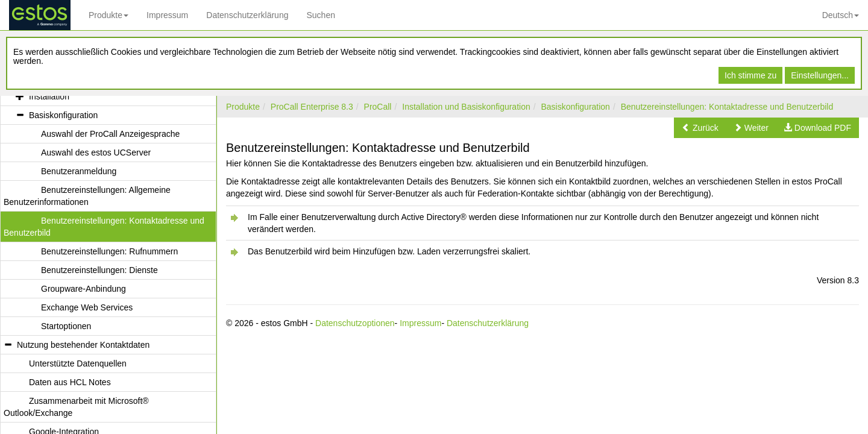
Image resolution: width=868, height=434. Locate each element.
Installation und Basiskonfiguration (466, 107)
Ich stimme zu (750, 75)
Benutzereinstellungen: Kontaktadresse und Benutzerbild (727, 107)
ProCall (378, 107)
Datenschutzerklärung (247, 15)
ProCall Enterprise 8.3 (312, 107)
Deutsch (841, 15)
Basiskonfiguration (576, 107)
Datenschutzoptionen (355, 323)
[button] (700, 128)
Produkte (108, 15)
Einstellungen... (820, 75)
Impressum (167, 15)
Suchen (320, 15)
